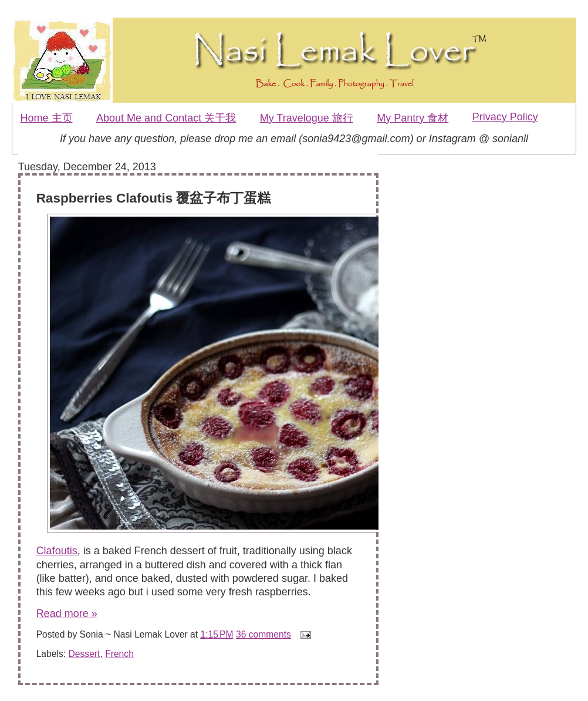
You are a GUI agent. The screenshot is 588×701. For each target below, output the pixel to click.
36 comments (263, 634)
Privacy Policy (505, 117)
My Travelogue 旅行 (307, 118)
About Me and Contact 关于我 (166, 118)
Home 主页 (47, 118)
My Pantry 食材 (413, 118)
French (119, 654)
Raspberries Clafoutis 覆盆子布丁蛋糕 (154, 198)
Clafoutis (57, 551)
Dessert (84, 654)
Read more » (67, 614)
